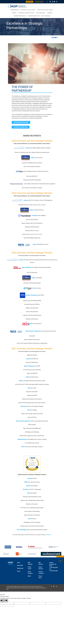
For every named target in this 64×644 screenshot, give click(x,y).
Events (14, 13)
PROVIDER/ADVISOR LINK (21, 122)
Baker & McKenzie (27, 268)
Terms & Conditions (41, 572)
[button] (50, 2)
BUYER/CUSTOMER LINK (21, 127)
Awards (50, 13)
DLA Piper (26, 489)
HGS (29, 493)
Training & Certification (26, 13)
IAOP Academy (30, 563)
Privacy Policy (40, 577)
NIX (31, 324)
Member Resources (20, 16)
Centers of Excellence (28, 10)
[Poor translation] (6, 601)
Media (29, 576)
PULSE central (41, 13)
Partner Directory (34, 16)
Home (19, 563)
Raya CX (27, 244)
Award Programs (30, 572)
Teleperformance (22, 439)
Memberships (15, 10)
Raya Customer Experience (33, 331)
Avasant (28, 148)
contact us (48, 535)
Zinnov (23, 447)
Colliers (33, 158)
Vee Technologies (22, 530)
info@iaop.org (53, 564)
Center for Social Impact (45, 10)
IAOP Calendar (46, 16)
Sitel (29, 519)
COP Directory (41, 563)
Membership (20, 568)
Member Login (39, 2)
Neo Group (23, 406)
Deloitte (28, 486)
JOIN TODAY (29, 2)
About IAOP (20, 565)
